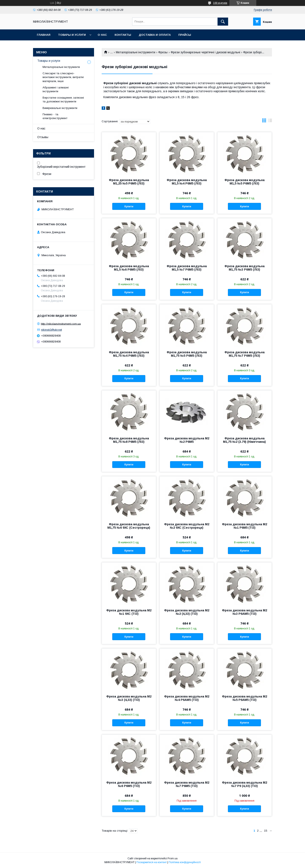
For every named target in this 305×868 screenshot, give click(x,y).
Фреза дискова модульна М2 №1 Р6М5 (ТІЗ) (245, 526)
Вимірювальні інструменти (60, 108)
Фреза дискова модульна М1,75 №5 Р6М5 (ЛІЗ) (187, 354)
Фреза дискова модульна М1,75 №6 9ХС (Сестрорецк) (129, 526)
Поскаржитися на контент (152, 862)
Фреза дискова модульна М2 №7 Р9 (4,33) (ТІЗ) (245, 784)
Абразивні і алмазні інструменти (56, 89)
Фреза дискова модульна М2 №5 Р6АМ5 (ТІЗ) (245, 698)
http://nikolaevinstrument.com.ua (61, 324)
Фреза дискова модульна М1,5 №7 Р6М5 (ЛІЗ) (187, 268)
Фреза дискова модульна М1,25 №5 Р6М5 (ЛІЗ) (129, 182)
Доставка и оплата (155, 35)
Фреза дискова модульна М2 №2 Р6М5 (187, 440)
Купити (129, 206)
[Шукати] (223, 22)
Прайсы (185, 35)
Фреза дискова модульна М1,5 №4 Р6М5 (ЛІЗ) (187, 182)
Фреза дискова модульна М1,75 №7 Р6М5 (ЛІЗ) (245, 354)
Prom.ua (173, 858)
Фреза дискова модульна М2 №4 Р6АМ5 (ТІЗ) (187, 698)
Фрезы (163, 52)
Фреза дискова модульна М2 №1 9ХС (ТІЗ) (129, 612)
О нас (102, 35)
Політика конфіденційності (185, 862)
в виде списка (270, 121)
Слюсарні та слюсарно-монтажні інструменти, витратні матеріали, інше (63, 77)
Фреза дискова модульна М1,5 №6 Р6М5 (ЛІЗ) (129, 268)
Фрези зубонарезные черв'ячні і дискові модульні (205, 52)
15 (266, 831)
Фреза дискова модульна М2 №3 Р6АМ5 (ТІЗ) (245, 612)
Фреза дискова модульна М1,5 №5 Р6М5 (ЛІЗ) (245, 182)
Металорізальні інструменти (136, 52)
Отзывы (43, 137)
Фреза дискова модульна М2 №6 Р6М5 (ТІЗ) (129, 784)
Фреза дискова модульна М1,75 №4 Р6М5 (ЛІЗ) (129, 354)
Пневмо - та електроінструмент (55, 116)
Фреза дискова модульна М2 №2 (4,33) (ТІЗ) (187, 612)
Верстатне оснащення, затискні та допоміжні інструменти (63, 100)
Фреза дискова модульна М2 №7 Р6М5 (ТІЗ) (187, 784)
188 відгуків (220, 3)
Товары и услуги (72, 35)
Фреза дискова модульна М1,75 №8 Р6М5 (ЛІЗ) (129, 440)
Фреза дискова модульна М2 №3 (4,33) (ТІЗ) (129, 698)
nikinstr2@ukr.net (51, 330)
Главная (44, 35)
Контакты (123, 35)
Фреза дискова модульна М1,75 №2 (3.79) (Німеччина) (244, 440)
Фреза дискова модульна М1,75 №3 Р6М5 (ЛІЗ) (245, 268)
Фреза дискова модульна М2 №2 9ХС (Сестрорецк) (187, 526)
